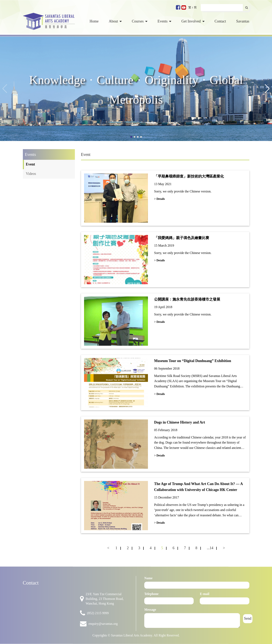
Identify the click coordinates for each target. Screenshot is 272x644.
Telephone (151, 594)
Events (164, 21)
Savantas (243, 21)
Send (248, 618)
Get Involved (193, 21)
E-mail (204, 594)
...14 (210, 548)
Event (31, 164)
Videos (31, 174)
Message (150, 610)
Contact (220, 21)
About (115, 21)
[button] (267, 89)
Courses (140, 21)
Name (148, 578)
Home (94, 21)
